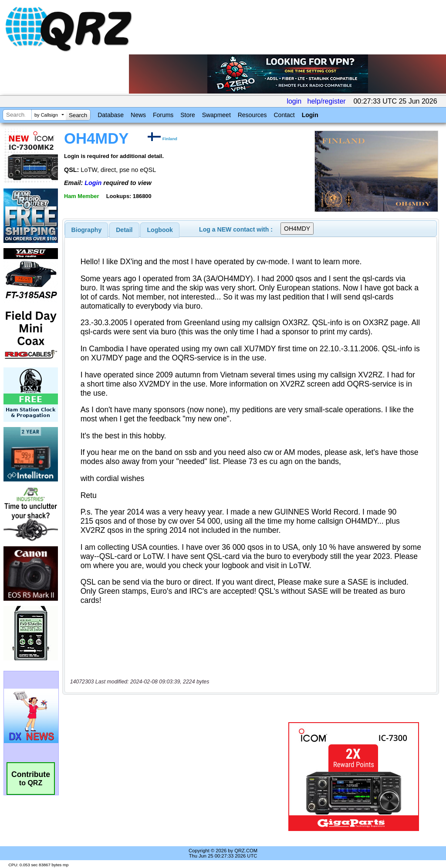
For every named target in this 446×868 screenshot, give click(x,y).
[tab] (87, 230)
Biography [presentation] (87, 230)
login (294, 101)
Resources (252, 115)
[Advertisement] (172, 777)
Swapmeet (216, 115)
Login (310, 115)
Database (111, 115)
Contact (284, 115)
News (138, 115)
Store (188, 115)
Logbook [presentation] (160, 230)
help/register (327, 101)
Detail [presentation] (124, 230)
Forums (163, 115)
